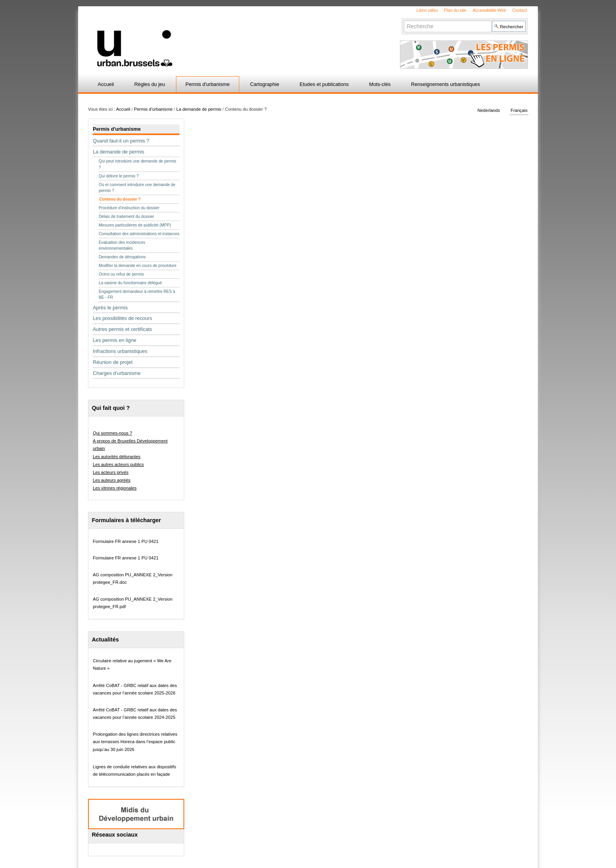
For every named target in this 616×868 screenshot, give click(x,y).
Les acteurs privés (111, 472)
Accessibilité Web (489, 10)
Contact (520, 10)
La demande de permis (199, 109)
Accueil (106, 84)
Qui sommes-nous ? (112, 433)
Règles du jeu (150, 84)
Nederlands (489, 111)
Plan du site (455, 10)
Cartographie (265, 84)
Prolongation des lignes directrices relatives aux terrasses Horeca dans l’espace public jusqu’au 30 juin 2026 (135, 742)
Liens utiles (427, 10)
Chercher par (404, 20)
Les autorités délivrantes (116, 457)
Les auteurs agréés (112, 480)
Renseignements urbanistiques (445, 84)
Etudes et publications (324, 84)
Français (519, 111)
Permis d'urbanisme (208, 84)
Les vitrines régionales (115, 488)
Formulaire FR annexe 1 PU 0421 (126, 541)
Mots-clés (380, 84)
